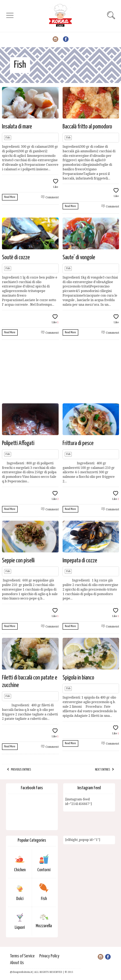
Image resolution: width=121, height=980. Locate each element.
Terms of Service (22, 956)
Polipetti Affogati (18, 443)
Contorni (44, 870)
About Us (17, 963)
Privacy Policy (49, 956)
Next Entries (103, 770)
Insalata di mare (17, 127)
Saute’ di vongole (79, 257)
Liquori (20, 927)
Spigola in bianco (78, 678)
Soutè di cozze (16, 257)
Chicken (20, 870)
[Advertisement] (60, 372)
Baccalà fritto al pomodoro (87, 127)
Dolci (20, 899)
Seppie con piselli (18, 561)
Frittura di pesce (78, 443)
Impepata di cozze (80, 561)
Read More (10, 197)
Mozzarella (44, 926)
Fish (8, 138)
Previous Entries (21, 770)
